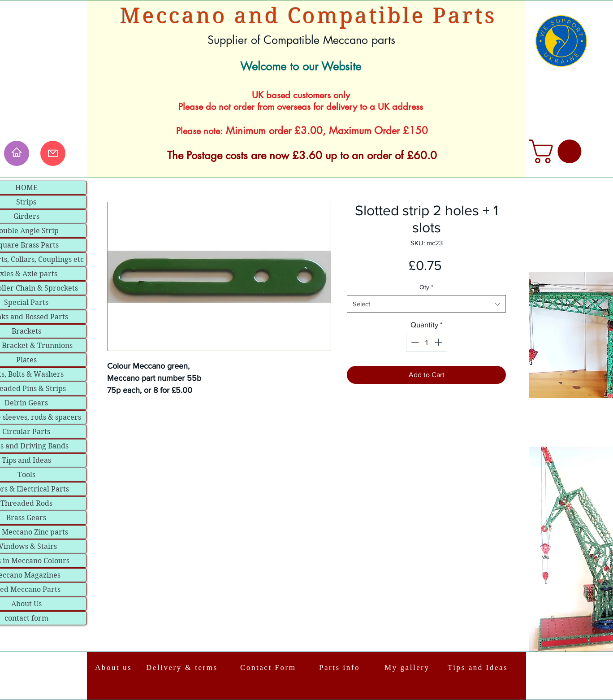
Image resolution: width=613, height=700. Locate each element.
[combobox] (426, 304)
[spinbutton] (426, 342)
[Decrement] (414, 342)
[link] (558, 151)
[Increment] (439, 342)
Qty (426, 287)
